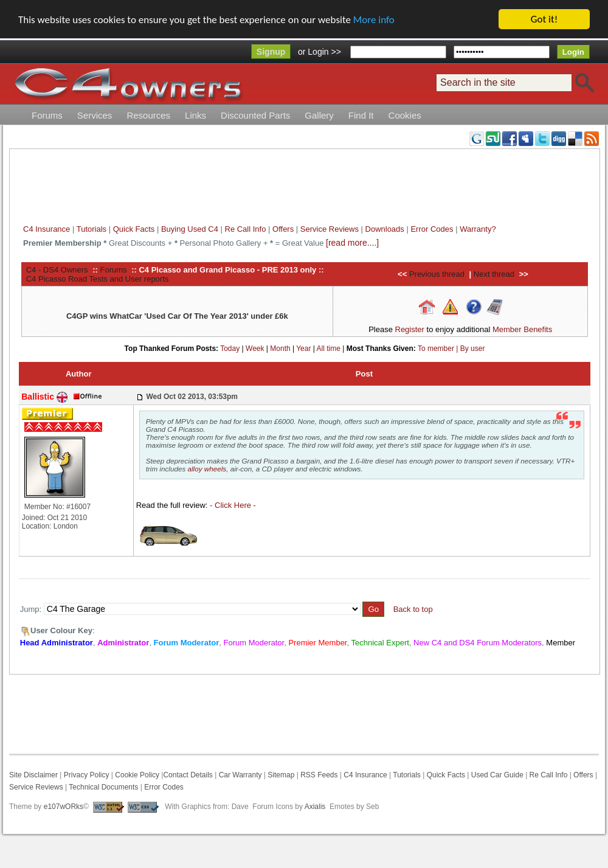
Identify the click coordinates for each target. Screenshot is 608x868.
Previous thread (437, 274)
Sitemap (280, 775)
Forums (47, 115)
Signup (271, 52)
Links (195, 115)
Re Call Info (246, 229)
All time (329, 348)
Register (410, 329)
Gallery (319, 115)
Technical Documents (103, 787)
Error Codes (432, 229)
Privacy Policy (87, 775)
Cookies (405, 115)
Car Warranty (240, 775)
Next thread (494, 274)
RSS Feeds (319, 775)
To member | (439, 348)
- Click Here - (233, 505)
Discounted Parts (255, 115)
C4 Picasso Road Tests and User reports (98, 278)
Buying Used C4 (190, 229)
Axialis (315, 807)
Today (230, 348)
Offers (283, 229)
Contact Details (188, 775)
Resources (148, 115)
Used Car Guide (497, 775)
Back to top (413, 609)
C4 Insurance (47, 229)
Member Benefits (522, 329)
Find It (361, 115)
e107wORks (64, 807)
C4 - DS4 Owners (57, 269)
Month (280, 348)
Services (95, 115)
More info (374, 19)
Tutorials (92, 229)
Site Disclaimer (33, 775)
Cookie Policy (137, 775)
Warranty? (478, 229)
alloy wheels (207, 469)
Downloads (385, 229)
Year (303, 348)
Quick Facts (135, 229)
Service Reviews (330, 229)
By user (473, 348)
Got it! (544, 19)
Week (255, 348)
